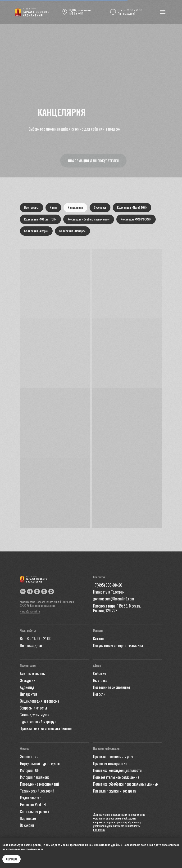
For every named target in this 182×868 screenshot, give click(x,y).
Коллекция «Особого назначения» (89, 220)
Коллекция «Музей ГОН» (133, 208)
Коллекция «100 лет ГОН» (41, 220)
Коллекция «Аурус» (36, 231)
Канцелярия (76, 208)
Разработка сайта (30, 612)
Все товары (32, 208)
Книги (54, 208)
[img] (32, 12)
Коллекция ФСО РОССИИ (137, 220)
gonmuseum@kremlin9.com (109, 827)
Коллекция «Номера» (73, 231)
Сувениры (101, 208)
